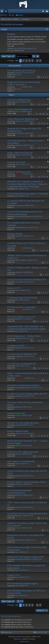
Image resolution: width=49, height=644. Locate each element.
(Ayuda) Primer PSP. (16, 413)
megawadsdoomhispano (23, 216)
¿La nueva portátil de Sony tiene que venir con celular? (26, 202)
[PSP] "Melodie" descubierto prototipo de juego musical (26, 567)
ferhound (18, 174)
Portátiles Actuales (12, 24)
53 (39, 124)
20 (44, 341)
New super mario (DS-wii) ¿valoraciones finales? (25, 403)
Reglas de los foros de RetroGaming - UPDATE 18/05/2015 (24, 83)
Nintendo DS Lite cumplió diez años (23, 423)
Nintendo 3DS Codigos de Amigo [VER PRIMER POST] (24, 130)
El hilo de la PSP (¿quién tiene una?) (23, 452)
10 (42, 158)
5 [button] (32, 61)
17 (39, 436)
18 (39, 341)
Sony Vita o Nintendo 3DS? (19, 100)
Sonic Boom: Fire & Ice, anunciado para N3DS (27, 513)
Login (12, 15)
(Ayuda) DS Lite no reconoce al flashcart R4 (27, 280)
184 (47, 114)
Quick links (2, 12)
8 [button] (37, 61)
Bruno (17, 102)
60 (44, 167)
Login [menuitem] (44, 12)
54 (42, 124)
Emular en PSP (14, 288)
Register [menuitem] (48, 12)
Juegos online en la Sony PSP (20, 153)
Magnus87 (19, 236)
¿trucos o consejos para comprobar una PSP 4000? (27, 472)
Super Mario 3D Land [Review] (21, 461)
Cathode (18, 155)
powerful (18, 454)
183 (43, 114)
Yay (16, 189)
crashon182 (19, 282)
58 (39, 167)
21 (47, 341)
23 (42, 105)
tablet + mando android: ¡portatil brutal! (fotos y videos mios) (28, 374)
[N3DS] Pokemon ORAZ (18, 431)
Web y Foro (17, 75)
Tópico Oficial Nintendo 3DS (20, 109)
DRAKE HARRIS (21, 260)
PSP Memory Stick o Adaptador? (22, 307)
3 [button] (26, 61)
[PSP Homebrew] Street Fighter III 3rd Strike (28, 194)
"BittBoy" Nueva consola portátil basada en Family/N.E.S (27, 257)
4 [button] (29, 61)
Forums (6, 12)
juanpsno (18, 407)
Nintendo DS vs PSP (16, 162)
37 (47, 148)
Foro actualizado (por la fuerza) (21, 70)
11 (44, 158)
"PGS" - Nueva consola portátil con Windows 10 (27, 504)
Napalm (18, 111)
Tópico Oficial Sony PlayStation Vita (23, 119)
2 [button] (23, 61)
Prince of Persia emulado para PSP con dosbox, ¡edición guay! (25, 213)
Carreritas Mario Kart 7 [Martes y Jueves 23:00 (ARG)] (25, 142)
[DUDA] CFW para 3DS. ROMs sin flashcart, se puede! (26, 244)
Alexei (17, 290)
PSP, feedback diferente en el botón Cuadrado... (23, 224)
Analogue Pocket (15, 234)
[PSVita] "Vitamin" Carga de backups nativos (27, 482)
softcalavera (19, 206)
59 (42, 167)
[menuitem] (47, 19)
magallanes (19, 356)
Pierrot (11, 50)
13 (47, 177)
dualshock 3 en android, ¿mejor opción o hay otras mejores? (27, 524)
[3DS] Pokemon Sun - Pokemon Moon (24, 336)
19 (42, 341)
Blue (17, 300)
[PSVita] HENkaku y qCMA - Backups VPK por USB (27, 269)
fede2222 (18, 484)
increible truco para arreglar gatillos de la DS (27, 394)
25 (47, 105)
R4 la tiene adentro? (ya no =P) (21, 317)
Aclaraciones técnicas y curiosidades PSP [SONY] (25, 536)
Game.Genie (19, 378)
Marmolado (19, 476)
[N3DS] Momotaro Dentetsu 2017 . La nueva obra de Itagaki (27, 442)
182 (40, 114)
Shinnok (18, 87)
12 (47, 158)
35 (42, 148)
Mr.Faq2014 (19, 133)
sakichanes (19, 73)
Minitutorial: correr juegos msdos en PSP (26, 557)
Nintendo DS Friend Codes (19, 172)
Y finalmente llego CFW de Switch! (22, 298)
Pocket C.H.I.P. (14, 575)
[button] (17, 61)
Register (21, 15)
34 (39, 148)
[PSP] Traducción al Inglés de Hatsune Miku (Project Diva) (27, 548)
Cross (17, 464)
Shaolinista (19, 145)
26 (47, 136)
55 (44, 124)
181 (37, 114)
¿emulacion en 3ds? (16, 346)
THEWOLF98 (20, 540)
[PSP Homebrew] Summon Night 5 (23, 583)
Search (5, 15)
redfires (18, 415)
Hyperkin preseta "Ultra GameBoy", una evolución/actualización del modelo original (26, 328)
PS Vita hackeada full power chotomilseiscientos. (19, 492)
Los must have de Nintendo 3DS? (22, 354)
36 (44, 148)
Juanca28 (18, 425)
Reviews (11, 34)
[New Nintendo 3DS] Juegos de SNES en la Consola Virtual (26, 592)
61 (47, 167)
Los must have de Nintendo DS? (22, 364)
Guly (17, 164)
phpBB (18, 637)
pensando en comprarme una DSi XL (23, 385)
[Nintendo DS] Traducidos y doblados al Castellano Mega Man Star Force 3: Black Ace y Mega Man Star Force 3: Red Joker (27, 184)
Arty (20, 639)
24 (44, 105)
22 (39, 105)
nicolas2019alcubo (21, 227)
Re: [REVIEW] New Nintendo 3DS (25, 48)
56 (47, 124)
